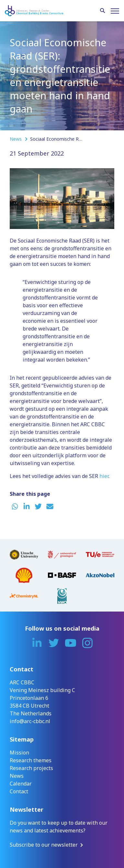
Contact (19, 791)
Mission (19, 753)
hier (104, 476)
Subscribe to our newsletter (44, 845)
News (16, 139)
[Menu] (115, 11)
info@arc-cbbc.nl (30, 721)
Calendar (21, 784)
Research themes (31, 760)
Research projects (31, 768)
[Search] (103, 11)
